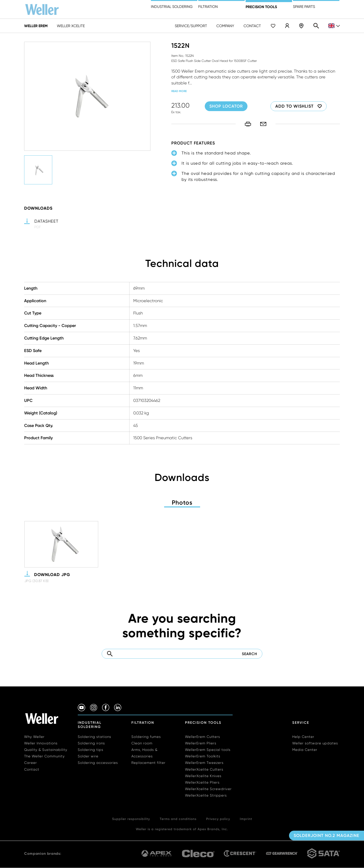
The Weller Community (44, 756)
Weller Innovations (41, 743)
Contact (252, 26)
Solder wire (88, 756)
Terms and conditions (178, 819)
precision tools (261, 7)
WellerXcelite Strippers (206, 795)
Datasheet (46, 221)
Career (31, 763)
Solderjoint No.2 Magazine (327, 836)
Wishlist (273, 26)
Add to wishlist (294, 106)
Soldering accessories (98, 763)
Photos (182, 503)
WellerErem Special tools (208, 750)
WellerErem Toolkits (203, 756)
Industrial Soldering (172, 7)
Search (316, 26)
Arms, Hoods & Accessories (145, 753)
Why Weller (34, 737)
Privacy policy (218, 819)
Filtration (208, 7)
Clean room (142, 743)
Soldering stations (94, 737)
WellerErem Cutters (203, 737)
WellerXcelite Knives (203, 776)
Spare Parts (304, 7)
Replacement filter (148, 763)
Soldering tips (91, 750)
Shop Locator (301, 26)
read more (179, 91)
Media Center (305, 750)
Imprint (246, 819)
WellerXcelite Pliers (202, 782)
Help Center (303, 737)
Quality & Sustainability (46, 750)
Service (301, 723)
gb (334, 26)
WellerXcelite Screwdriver (208, 789)
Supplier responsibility (131, 819)
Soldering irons (91, 743)
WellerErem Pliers (201, 743)
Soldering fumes (146, 737)
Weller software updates (315, 743)
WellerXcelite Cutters (204, 769)
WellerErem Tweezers (204, 763)
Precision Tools (203, 723)
